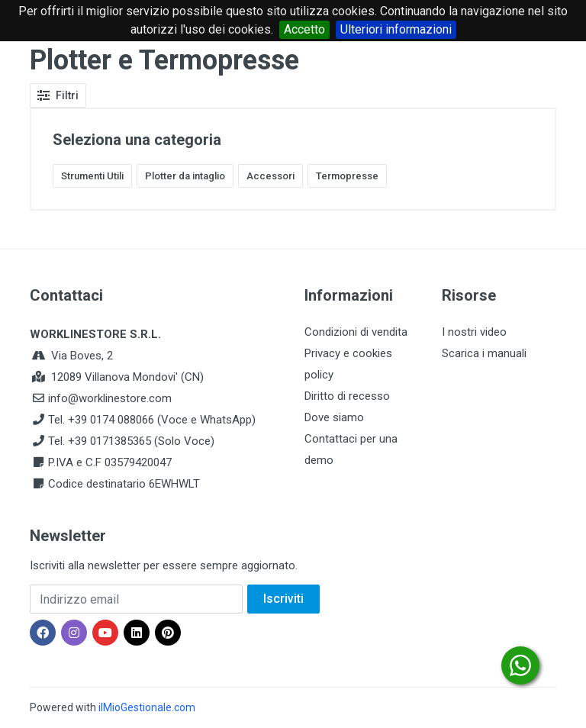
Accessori (270, 176)
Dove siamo (334, 417)
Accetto (304, 29)
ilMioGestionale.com (147, 707)
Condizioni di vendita (356, 332)
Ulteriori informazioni (396, 29)
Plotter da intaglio (185, 176)
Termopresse (347, 176)
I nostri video (474, 332)
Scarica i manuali (484, 353)
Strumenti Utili (92, 176)
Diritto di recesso (347, 396)
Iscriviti (283, 599)
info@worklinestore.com (110, 398)
